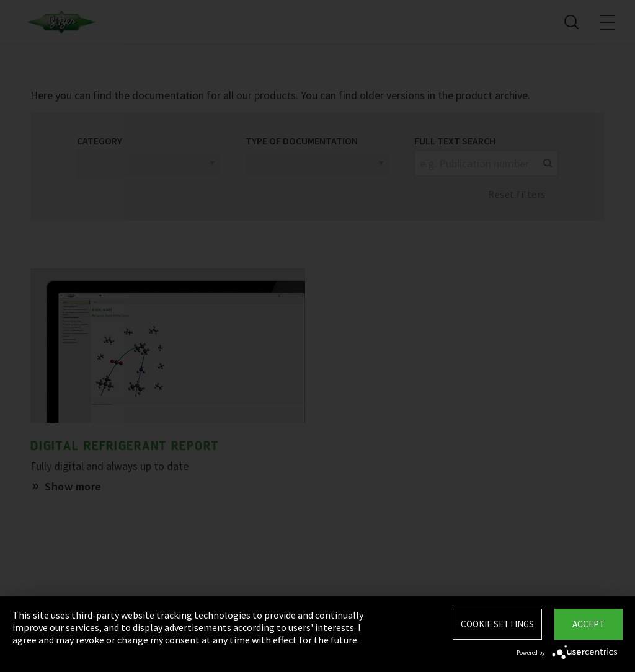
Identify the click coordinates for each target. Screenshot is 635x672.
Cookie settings (497, 624)
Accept (588, 624)
